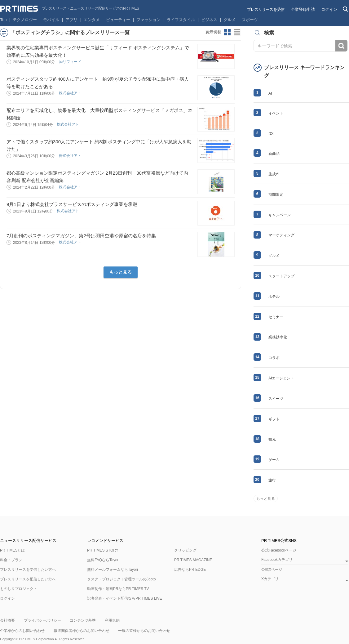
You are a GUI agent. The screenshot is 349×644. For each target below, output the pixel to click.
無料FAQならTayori (103, 560)
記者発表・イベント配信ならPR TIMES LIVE (125, 598)
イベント (276, 113)
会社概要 (7, 620)
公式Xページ (272, 570)
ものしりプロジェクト (19, 589)
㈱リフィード (71, 62)
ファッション (148, 20)
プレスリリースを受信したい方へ (28, 570)
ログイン (329, 9)
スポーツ (250, 20)
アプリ (71, 20)
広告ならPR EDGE (190, 570)
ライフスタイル (181, 20)
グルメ (230, 20)
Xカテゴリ (270, 579)
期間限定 (276, 195)
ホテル (274, 297)
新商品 (274, 154)
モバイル (51, 20)
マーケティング (281, 235)
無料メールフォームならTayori (113, 570)
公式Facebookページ (279, 550)
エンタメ (92, 20)
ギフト (274, 419)
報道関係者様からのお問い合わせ (82, 631)
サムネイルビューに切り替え (228, 32)
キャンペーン (280, 215)
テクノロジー (25, 20)
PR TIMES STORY (103, 550)
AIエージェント (281, 378)
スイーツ (276, 399)
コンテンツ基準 (83, 620)
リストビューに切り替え (237, 32)
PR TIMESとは (12, 550)
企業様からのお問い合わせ (22, 631)
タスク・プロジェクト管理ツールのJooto (121, 579)
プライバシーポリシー (42, 620)
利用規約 (112, 620)
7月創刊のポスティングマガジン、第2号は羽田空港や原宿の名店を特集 (81, 236)
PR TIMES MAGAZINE (193, 560)
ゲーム (274, 460)
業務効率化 (278, 337)
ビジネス (209, 20)
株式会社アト (71, 93)
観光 (272, 439)
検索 (341, 46)
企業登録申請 (303, 9)
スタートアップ (281, 276)
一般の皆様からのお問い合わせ (144, 631)
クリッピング (185, 550)
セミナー (276, 317)
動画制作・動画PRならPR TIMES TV (118, 589)
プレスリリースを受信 (266, 9)
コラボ (274, 358)
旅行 (272, 480)
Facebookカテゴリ (277, 560)
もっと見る (121, 272)
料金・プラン (11, 560)
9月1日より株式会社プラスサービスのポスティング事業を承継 (72, 204)
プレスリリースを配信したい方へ (28, 579)
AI (270, 93)
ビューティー (118, 20)
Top (4, 20)
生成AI (274, 174)
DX (271, 134)
